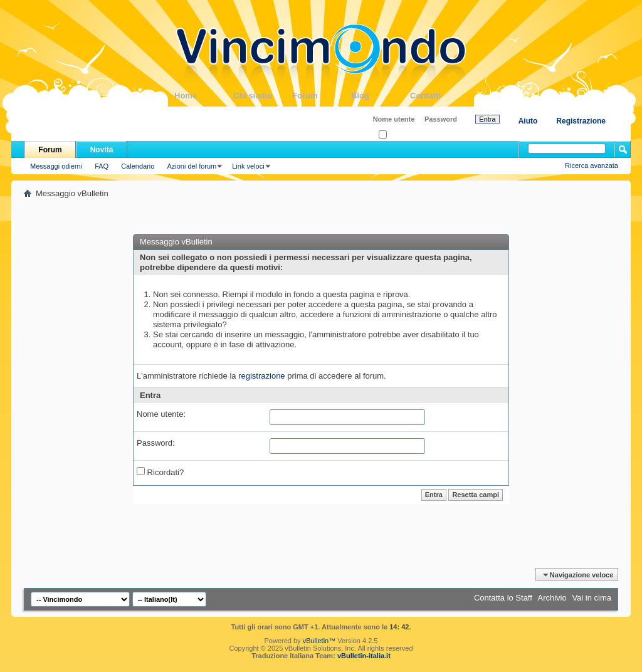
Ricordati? (398, 135)
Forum (322, 96)
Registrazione (581, 121)
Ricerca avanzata (592, 165)
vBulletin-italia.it (364, 656)
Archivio (552, 598)
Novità (102, 150)
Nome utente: (161, 414)
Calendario (138, 166)
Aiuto (528, 121)
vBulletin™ (319, 641)
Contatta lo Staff (503, 598)
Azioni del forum (192, 166)
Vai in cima (592, 598)
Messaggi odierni (56, 166)
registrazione (261, 376)
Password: (156, 443)
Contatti (439, 96)
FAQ (102, 166)
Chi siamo (263, 96)
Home (204, 96)
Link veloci (248, 166)
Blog (381, 96)
